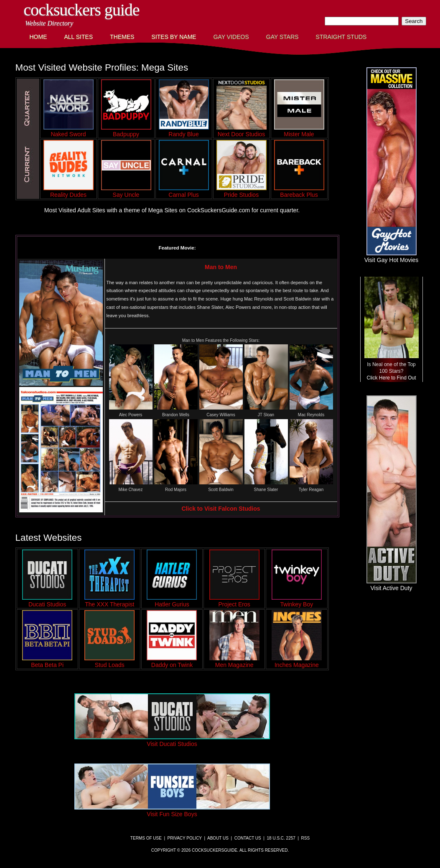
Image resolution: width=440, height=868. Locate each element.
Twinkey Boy (297, 601)
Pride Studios (242, 191)
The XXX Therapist (109, 601)
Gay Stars (282, 37)
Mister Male (299, 131)
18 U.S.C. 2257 (281, 838)
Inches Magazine (297, 662)
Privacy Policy (185, 838)
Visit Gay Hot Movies (392, 257)
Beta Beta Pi (47, 662)
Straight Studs (341, 37)
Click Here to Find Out (391, 378)
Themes (122, 37)
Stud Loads (109, 662)
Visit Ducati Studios (172, 741)
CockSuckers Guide (82, 10)
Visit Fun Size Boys (172, 811)
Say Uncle (126, 191)
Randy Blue (184, 131)
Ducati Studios (47, 601)
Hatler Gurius (172, 601)
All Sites (79, 37)
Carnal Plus (184, 191)
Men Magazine (234, 662)
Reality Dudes (69, 191)
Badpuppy (126, 131)
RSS (306, 838)
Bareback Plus (299, 191)
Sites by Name (174, 37)
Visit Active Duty (392, 585)
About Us (218, 838)
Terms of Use (146, 838)
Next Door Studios (242, 131)
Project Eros (234, 601)
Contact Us (248, 838)
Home (38, 37)
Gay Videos (231, 37)
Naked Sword (69, 131)
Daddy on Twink (172, 662)
